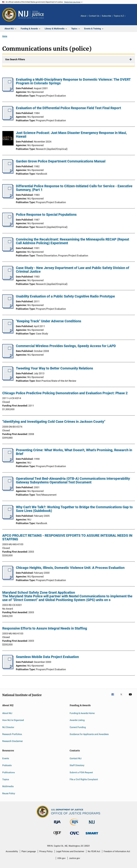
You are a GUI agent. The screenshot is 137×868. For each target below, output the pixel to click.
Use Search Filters (15, 59)
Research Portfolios (12, 734)
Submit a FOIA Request (81, 772)
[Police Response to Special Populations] (8, 226)
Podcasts (7, 765)
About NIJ (7, 713)
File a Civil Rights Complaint (84, 779)
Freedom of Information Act (117, 851)
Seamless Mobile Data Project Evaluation (47, 657)
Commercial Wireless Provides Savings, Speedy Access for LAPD (66, 346)
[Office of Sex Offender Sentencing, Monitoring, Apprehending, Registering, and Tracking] (92, 835)
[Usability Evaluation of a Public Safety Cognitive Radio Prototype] (8, 308)
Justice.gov (74, 858)
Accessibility (12, 851)
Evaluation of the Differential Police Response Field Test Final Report (68, 108)
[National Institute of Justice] (92, 824)
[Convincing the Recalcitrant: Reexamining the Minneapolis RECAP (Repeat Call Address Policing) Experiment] (8, 251)
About (83, 16)
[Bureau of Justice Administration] (57, 824)
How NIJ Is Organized (13, 720)
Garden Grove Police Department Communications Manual (61, 161)
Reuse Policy (9, 793)
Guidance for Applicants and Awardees (89, 734)
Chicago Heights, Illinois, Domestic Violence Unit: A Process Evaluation (70, 568)
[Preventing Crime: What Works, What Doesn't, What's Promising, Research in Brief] (8, 462)
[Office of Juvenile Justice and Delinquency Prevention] (57, 836)
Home (5, 36)
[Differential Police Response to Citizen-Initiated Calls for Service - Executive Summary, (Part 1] (8, 198)
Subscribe (106, 16)
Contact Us (94, 16)
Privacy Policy (46, 851)
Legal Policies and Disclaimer (70, 851)
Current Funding (78, 727)
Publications (9, 772)
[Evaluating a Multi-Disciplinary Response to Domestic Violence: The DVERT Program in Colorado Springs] (8, 91)
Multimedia (8, 786)
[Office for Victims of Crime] (75, 835)
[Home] (31, 15)
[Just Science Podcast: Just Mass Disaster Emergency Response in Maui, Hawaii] (8, 139)
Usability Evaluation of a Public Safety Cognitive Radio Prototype (65, 296)
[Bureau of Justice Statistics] (74, 826)
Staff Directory (77, 765)
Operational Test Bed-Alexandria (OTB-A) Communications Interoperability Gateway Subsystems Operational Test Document (73, 480)
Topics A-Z (119, 16)
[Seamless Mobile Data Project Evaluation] (8, 668)
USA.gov (61, 858)
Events (6, 758)
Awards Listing (77, 720)
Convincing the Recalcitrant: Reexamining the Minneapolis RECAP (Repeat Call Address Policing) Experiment (72, 241)
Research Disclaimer (12, 741)
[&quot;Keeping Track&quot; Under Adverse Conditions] (8, 333)
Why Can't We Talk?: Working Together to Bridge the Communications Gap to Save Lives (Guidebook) (74, 509)
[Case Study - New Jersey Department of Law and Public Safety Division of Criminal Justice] (8, 279)
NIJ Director (8, 727)
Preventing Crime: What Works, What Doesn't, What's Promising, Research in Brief (74, 452)
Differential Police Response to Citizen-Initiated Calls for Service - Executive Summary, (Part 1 (74, 188)
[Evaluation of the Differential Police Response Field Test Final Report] (8, 119)
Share (130, 18)
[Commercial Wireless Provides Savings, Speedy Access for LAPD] (8, 357)
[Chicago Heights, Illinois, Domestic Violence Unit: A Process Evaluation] (8, 579)
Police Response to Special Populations (46, 215)
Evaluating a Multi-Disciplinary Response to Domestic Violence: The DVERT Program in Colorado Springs (73, 81)
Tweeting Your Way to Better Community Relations (54, 368)
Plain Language (29, 851)
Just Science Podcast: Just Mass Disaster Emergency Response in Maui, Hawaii (71, 135)
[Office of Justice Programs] (9, 15)
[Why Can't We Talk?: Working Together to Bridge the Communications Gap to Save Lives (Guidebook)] (8, 519)
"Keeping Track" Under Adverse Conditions (48, 321)
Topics (6, 779)
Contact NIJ (76, 758)
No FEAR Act (94, 851)
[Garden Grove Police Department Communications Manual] (8, 173)
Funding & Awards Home (82, 713)
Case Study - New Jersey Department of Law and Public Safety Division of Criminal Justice (73, 270)
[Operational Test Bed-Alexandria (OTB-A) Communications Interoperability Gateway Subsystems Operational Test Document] (8, 490)
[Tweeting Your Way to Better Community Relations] (8, 380)
